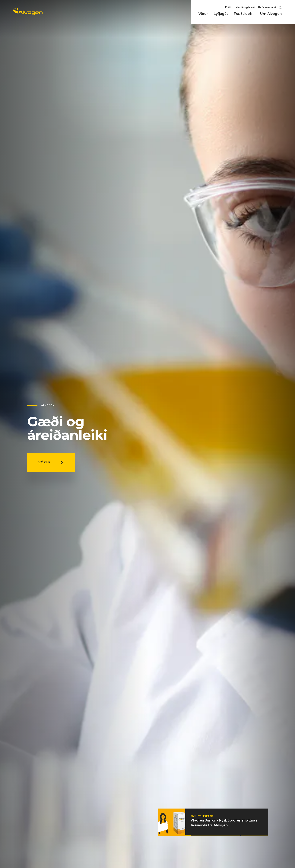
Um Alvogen (271, 14)
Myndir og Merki (245, 7)
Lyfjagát (221, 14)
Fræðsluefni (244, 14)
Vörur (203, 14)
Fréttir (229, 7)
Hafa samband (267, 7)
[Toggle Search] (280, 7)
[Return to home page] (28, 14)
